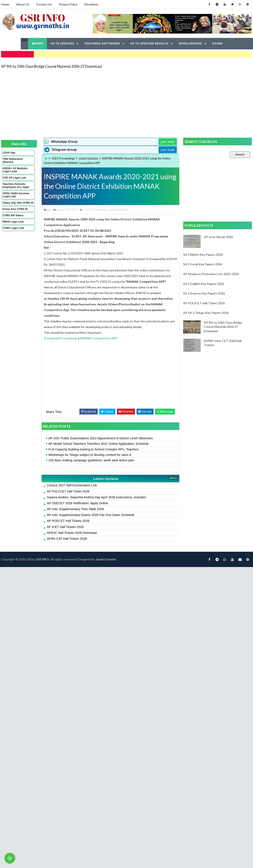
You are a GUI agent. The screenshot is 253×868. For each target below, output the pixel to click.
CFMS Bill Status (13, 215)
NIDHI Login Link (13, 222)
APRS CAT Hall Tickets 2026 (67, 539)
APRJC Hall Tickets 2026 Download (72, 533)
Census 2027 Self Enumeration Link (72, 485)
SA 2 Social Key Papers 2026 (203, 264)
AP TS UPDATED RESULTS (149, 44)
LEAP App (9, 153)
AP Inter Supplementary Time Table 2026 (75, 509)
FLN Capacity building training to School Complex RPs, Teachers (94, 449)
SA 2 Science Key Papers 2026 (204, 293)
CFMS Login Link (13, 228)
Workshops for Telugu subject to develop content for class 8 (90, 455)
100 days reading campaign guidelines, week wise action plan (91, 460)
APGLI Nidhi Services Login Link (16, 195)
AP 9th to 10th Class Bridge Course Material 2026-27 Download (51, 66)
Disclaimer (91, 4)
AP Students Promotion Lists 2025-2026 (211, 274)
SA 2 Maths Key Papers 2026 (203, 255)
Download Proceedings (61, 338)
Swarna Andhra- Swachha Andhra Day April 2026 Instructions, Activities (97, 497)
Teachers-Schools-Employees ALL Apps (16, 186)
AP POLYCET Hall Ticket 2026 (68, 491)
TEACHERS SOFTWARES (102, 44)
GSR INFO (42, 559)
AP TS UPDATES (62, 44)
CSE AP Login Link (14, 178)
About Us (23, 4)
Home (5, 4)
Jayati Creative (106, 559)
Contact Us (44, 4)
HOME (38, 44)
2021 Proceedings (63, 158)
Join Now (168, 142)
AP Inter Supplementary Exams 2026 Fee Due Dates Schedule (91, 515)
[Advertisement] (81, 103)
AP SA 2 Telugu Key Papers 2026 (206, 313)
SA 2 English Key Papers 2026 (204, 284)
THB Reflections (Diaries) (13, 161)
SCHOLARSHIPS (190, 44)
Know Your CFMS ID (15, 209)
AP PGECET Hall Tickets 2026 (68, 521)
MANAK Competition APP (99, 338)
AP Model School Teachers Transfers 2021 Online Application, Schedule (98, 444)
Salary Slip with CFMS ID (18, 203)
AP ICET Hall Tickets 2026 (65, 527)
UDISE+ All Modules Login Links (15, 170)
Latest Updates (89, 158)
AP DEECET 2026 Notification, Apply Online (78, 503)
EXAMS (218, 44)
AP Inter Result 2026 (218, 237)
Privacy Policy (68, 4)
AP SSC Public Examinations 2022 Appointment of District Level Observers (101, 438)
